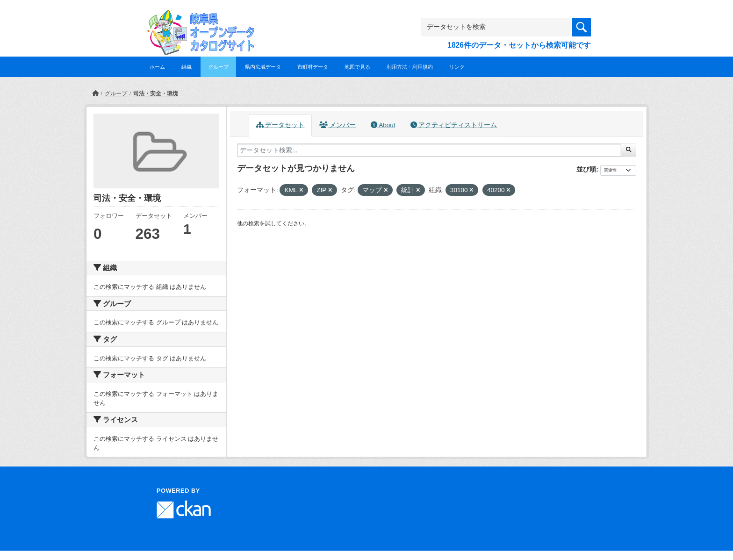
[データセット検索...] (429, 150)
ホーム (157, 67)
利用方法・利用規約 (410, 67)
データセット (280, 125)
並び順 (586, 169)
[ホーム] (95, 93)
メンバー (338, 125)
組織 (187, 67)
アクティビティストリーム (454, 125)
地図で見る (357, 67)
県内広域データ (263, 67)
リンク (457, 67)
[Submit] (629, 150)
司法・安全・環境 (156, 93)
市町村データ (313, 67)
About (383, 125)
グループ (218, 67)
